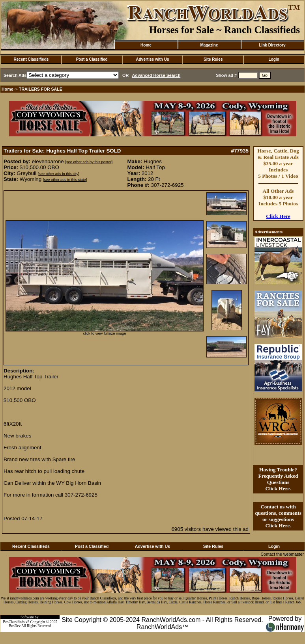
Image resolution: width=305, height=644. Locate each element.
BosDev (15, 626)
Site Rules (213, 59)
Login (274, 59)
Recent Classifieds (31, 59)
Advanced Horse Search (156, 75)
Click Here (278, 216)
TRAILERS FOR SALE (41, 89)
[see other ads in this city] (59, 174)
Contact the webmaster (282, 554)
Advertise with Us (153, 59)
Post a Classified (92, 59)
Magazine (209, 45)
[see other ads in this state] (65, 180)
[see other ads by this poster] (89, 162)
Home (146, 45)
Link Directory (272, 45)
